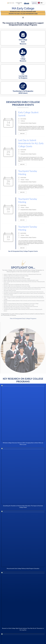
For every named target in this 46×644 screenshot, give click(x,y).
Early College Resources (23, 59)
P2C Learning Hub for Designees (23, 76)
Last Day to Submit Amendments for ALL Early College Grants (31, 143)
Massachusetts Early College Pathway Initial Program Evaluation (23, 568)
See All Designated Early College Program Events (23, 251)
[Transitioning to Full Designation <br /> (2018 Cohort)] (23, 86)
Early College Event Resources (23, 42)
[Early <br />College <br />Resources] (23, 52)
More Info (22, 134)
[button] (23, 18)
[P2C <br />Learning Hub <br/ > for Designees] (23, 69)
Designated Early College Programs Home (23, 12)
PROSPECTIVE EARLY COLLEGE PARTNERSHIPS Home (23, 14)
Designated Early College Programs (28, 123)
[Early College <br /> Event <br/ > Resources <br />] (23, 35)
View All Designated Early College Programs (23, 319)
